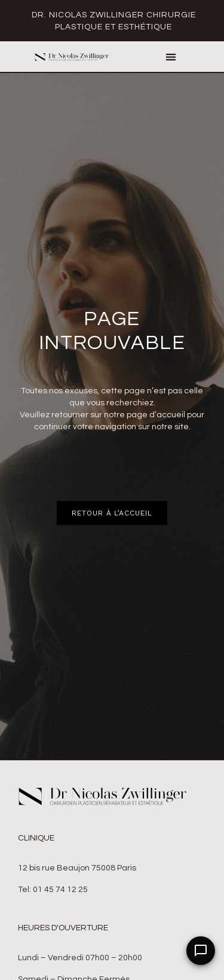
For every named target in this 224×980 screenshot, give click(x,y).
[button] (171, 57)
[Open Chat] (201, 951)
